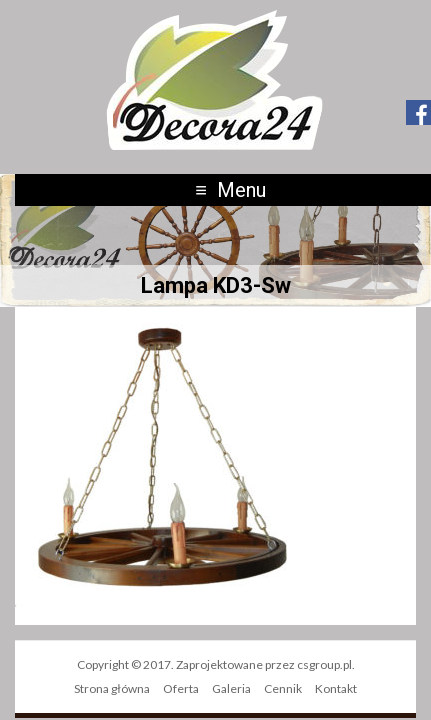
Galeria (231, 688)
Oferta (181, 688)
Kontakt (336, 688)
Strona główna (112, 688)
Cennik (283, 688)
